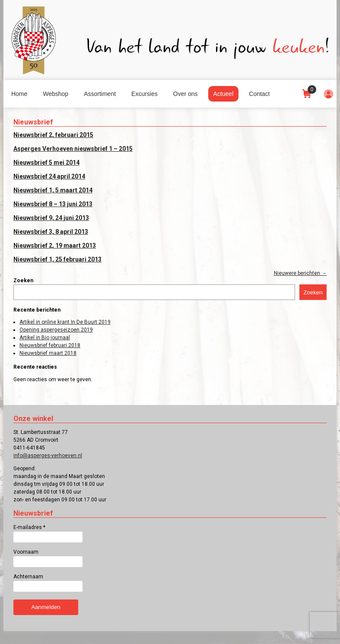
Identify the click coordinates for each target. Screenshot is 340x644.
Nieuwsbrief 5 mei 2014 (46, 163)
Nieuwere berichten (300, 273)
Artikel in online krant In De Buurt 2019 (65, 322)
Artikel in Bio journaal (45, 338)
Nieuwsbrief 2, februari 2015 (53, 135)
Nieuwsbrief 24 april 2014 (49, 176)
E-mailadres (29, 527)
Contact (259, 94)
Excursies (145, 94)
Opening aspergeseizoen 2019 (56, 330)
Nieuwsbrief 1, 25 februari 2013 (57, 259)
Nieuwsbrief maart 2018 (48, 353)
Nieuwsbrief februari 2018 (50, 345)
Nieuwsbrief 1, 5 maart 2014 (53, 190)
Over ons (186, 94)
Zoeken (23, 281)
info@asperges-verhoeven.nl (48, 456)
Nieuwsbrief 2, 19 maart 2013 (55, 245)
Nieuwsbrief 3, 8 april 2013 (51, 232)
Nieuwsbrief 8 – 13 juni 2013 (53, 204)
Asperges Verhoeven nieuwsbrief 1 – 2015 (73, 149)
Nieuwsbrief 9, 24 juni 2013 (51, 218)
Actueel (224, 94)
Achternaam (28, 577)
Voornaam (26, 552)
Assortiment (100, 94)
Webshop (56, 94)
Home (19, 94)
